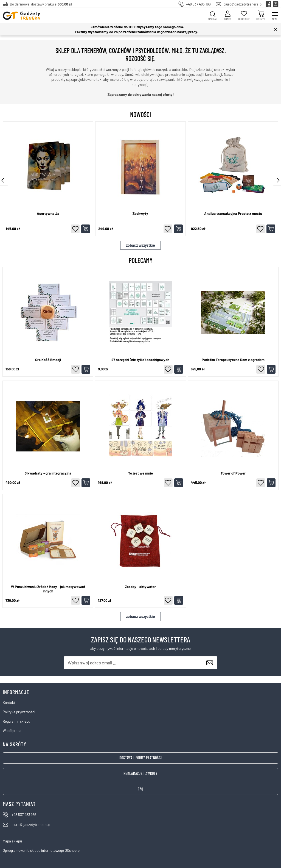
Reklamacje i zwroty (140, 773)
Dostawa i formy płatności (141, 758)
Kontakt (9, 703)
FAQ (140, 789)
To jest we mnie (140, 473)
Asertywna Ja (48, 214)
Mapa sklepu (12, 841)
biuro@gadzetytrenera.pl (243, 4)
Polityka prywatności (19, 712)
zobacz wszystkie (140, 245)
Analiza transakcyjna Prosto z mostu (233, 214)
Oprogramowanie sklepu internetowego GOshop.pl (42, 850)
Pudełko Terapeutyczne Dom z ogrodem (233, 360)
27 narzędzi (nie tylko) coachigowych (140, 360)
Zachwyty (140, 214)
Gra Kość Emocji (48, 360)
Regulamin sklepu (16, 721)
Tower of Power (233, 473)
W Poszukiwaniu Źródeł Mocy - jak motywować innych (48, 589)
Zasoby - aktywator (140, 587)
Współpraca (12, 731)
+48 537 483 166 (198, 4)
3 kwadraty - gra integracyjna (48, 473)
